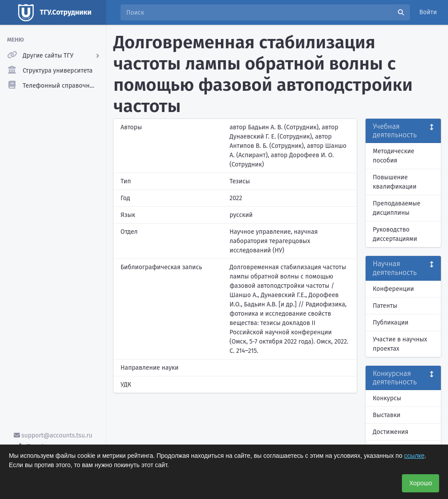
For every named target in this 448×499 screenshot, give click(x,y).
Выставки (386, 415)
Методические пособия (393, 156)
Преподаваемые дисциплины (396, 208)
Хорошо (421, 483)
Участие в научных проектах (400, 344)
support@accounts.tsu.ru (53, 435)
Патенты (385, 306)
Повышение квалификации (395, 182)
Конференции (393, 289)
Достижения (390, 432)
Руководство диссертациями (395, 234)
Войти (428, 12)
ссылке (414, 456)
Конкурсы (387, 398)
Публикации (390, 323)
